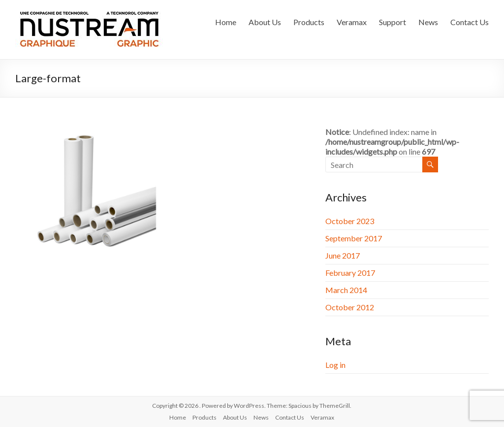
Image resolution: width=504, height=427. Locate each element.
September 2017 (354, 238)
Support (393, 22)
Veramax (352, 22)
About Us (265, 22)
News (428, 22)
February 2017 (350, 273)
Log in (335, 365)
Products (309, 22)
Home (226, 22)
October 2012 (350, 307)
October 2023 (350, 221)
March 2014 (346, 290)
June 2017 (343, 255)
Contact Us (470, 22)
